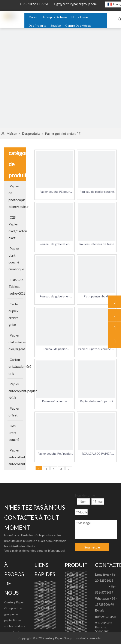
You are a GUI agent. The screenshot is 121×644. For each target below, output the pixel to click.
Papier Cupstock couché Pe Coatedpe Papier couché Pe (97, 349)
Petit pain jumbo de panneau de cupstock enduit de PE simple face (97, 297)
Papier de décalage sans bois (76, 604)
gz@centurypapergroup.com (76, 4)
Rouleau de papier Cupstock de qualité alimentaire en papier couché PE (55, 349)
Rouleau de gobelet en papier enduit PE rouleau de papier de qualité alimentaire (55, 244)
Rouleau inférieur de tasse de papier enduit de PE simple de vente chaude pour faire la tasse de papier (97, 244)
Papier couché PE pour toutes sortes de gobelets (55, 192)
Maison (41, 584)
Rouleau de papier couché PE (97, 192)
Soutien (42, 614)
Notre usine (45, 602)
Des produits (45, 608)
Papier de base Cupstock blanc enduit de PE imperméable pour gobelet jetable (97, 401)
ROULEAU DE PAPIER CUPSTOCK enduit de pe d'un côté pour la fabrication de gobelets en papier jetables (97, 454)
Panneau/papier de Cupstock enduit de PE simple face (55, 401)
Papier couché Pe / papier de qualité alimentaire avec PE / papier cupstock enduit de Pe (55, 454)
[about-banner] (60, 88)
